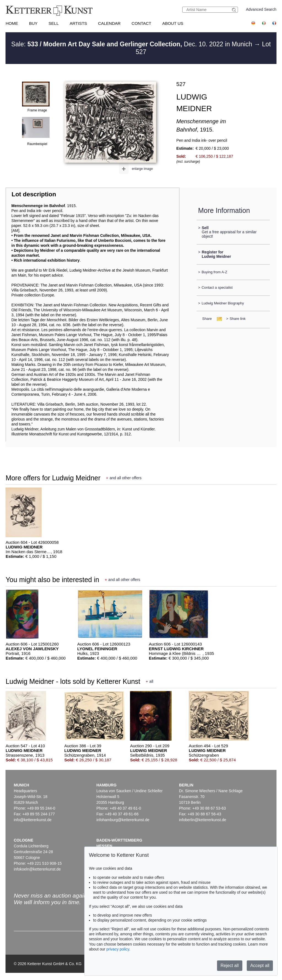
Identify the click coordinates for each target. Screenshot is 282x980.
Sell (54, 23)
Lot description (34, 194)
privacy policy (118, 949)
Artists (78, 23)
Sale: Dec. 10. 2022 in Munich (133, 44)
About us (173, 23)
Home (12, 23)
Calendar (109, 23)
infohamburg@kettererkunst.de (123, 820)
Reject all (230, 966)
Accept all (260, 966)
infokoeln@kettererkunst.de (37, 869)
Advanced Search (261, 9)
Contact (141, 23)
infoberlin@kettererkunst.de (203, 820)
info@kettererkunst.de (33, 820)
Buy (33, 23)
